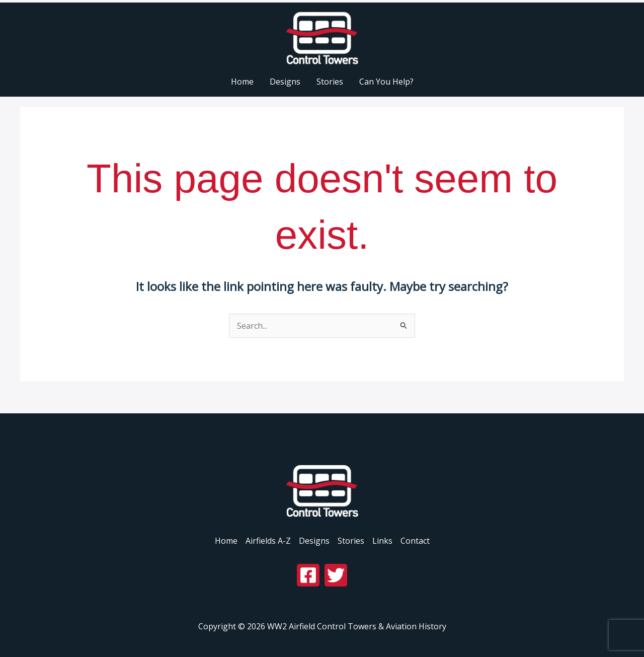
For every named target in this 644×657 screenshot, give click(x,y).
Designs (314, 541)
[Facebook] (308, 575)
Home (226, 541)
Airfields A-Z (268, 541)
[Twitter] (336, 575)
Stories (351, 541)
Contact (415, 541)
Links (382, 541)
